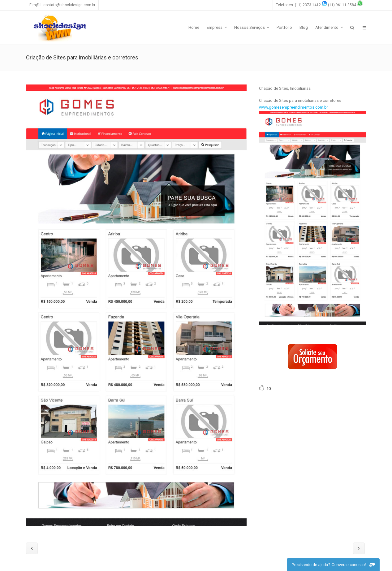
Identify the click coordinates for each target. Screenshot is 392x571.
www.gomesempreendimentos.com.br (293, 107)
